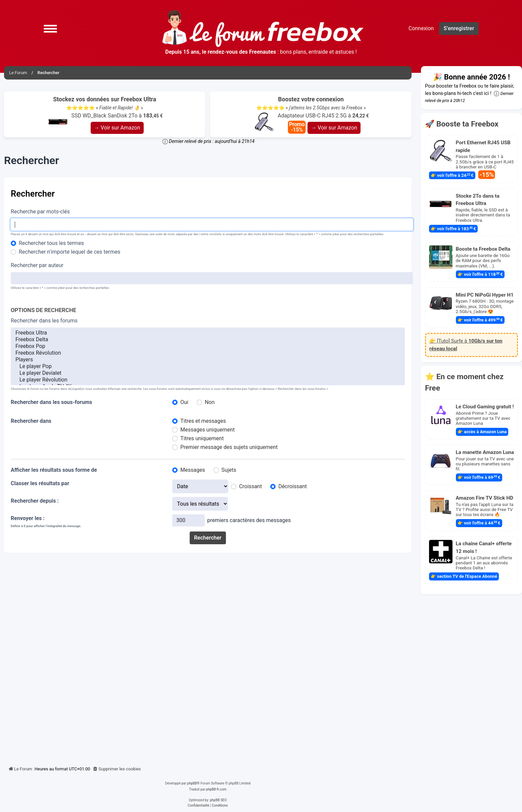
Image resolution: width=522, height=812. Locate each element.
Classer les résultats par (40, 483)
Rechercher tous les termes (51, 243)
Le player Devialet (208, 373)
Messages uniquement (207, 430)
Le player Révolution (208, 380)
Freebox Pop (208, 346)
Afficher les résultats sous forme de (54, 470)
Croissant (250, 486)
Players (208, 360)
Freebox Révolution (208, 353)
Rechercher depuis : (35, 501)
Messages (193, 470)
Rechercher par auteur (37, 265)
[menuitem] (117, 769)
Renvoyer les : (28, 518)
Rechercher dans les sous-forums (52, 402)
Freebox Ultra (208, 333)
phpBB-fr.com (216, 789)
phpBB (192, 783)
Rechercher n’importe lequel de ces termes (69, 252)
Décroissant (293, 486)
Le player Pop (208, 366)
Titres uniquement (202, 438)
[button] (50, 29)
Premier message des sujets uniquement (229, 447)
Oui (184, 402)
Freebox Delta (208, 340)
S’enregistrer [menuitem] (459, 28)
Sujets (229, 470)
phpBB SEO (218, 800)
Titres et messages (203, 421)
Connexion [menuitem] (421, 28)
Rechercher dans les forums (44, 321)
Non (210, 402)
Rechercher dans (31, 421)
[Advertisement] (208, 657)
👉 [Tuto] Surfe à (466, 345)
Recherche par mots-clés (40, 212)
